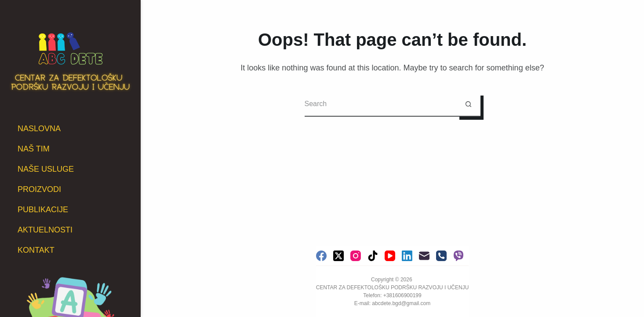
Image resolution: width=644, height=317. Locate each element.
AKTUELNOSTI (45, 230)
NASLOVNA (39, 129)
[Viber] (458, 256)
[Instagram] (356, 256)
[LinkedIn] (407, 256)
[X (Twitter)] (338, 256)
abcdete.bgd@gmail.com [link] (401, 303)
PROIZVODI (39, 189)
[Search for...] (380, 105)
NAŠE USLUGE (46, 169)
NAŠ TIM (34, 149)
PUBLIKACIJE (43, 210)
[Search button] (468, 105)
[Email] (424, 256)
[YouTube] (390, 256)
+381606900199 (402, 295)
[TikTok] (373, 256)
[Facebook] (321, 256)
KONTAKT (36, 250)
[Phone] (441, 256)
